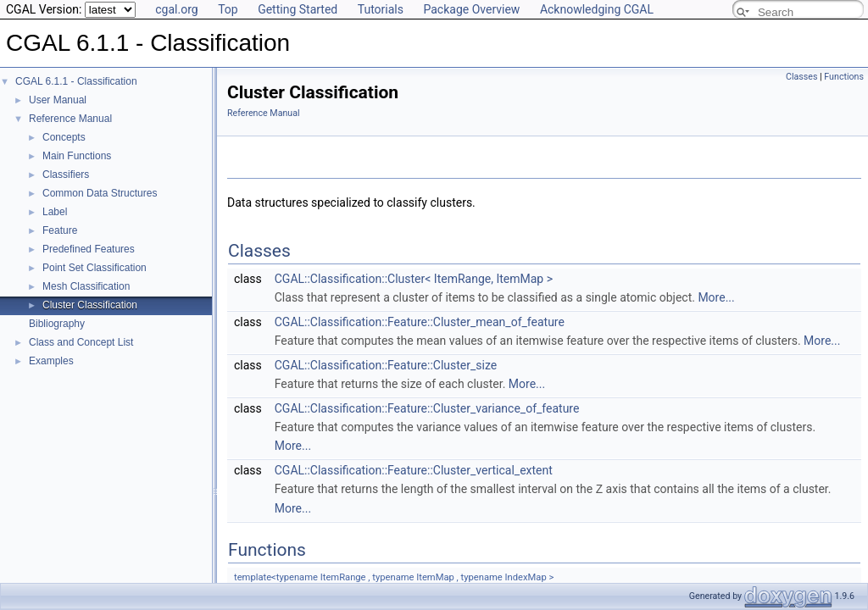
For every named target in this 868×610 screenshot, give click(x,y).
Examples (51, 361)
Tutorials (381, 9)
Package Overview (471, 9)
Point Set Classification (95, 268)
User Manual (58, 100)
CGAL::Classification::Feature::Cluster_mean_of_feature (420, 322)
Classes (801, 77)
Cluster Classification (90, 305)
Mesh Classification (86, 286)
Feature (60, 230)
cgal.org (176, 9)
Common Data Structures (100, 193)
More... (716, 297)
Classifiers (66, 175)
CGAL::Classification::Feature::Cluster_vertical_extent (414, 470)
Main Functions (77, 156)
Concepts (64, 137)
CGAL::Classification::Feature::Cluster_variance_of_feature (427, 408)
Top (228, 9)
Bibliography (57, 324)
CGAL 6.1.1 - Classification (76, 81)
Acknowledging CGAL (597, 9)
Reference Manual (70, 119)
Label (55, 212)
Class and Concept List (81, 342)
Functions (844, 77)
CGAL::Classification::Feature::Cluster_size (386, 365)
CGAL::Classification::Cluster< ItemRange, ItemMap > (414, 279)
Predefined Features (89, 249)
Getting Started (298, 9)
